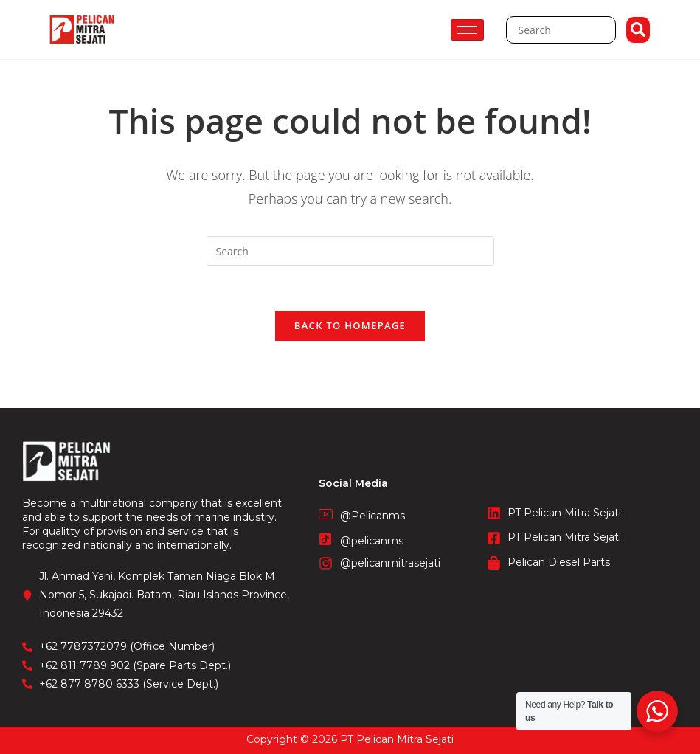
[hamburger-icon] (467, 30)
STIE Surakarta (350, 746)
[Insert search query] (350, 251)
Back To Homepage (350, 325)
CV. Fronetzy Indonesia (350, 731)
